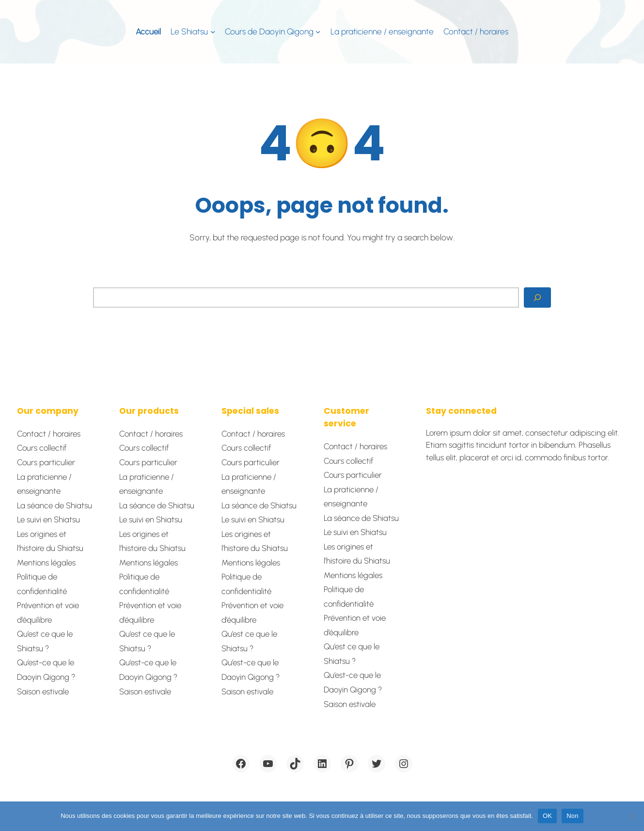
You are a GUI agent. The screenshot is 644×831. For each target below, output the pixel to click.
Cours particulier (46, 462)
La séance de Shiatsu (55, 505)
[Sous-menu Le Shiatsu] (213, 31)
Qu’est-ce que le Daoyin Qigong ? (46, 670)
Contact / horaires (49, 434)
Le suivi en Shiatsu (48, 519)
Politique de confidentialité (42, 584)
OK (547, 816)
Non (573, 816)
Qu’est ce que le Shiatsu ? (45, 641)
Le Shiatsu (189, 31)
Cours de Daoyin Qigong (269, 31)
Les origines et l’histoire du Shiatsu (50, 541)
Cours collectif (42, 448)
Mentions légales (46, 563)
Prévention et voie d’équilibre (48, 612)
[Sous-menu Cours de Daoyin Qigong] (318, 31)
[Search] (537, 298)
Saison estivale (43, 691)
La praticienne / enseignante (44, 484)
